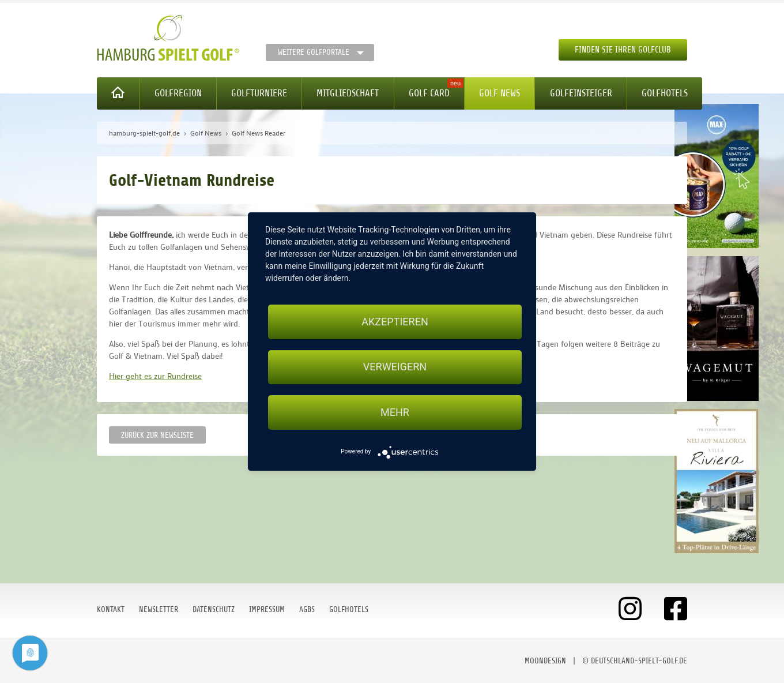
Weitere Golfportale (314, 52)
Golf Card (429, 93)
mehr (395, 412)
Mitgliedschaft (348, 93)
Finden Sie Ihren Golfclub (623, 50)
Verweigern (395, 367)
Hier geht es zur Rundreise (155, 376)
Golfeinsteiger (581, 93)
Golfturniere (259, 93)
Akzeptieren (395, 322)
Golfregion (178, 93)
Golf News (500, 93)
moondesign (545, 661)
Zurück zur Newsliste (157, 435)
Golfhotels (665, 93)
